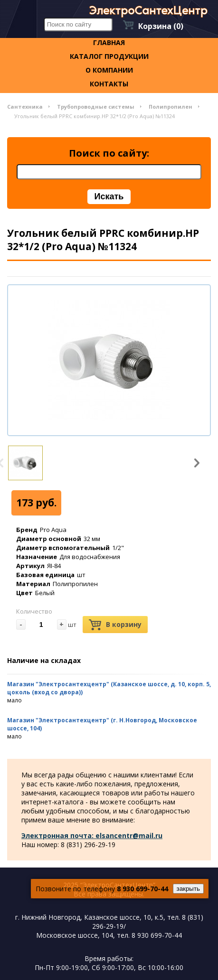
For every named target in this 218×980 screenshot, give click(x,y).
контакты (109, 84)
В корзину (115, 625)
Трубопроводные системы (96, 107)
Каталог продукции (109, 56)
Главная (109, 42)
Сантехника (25, 107)
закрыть (188, 889)
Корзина (161, 26)
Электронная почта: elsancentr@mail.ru (92, 835)
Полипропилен (171, 107)
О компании (109, 70)
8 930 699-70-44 (142, 889)
